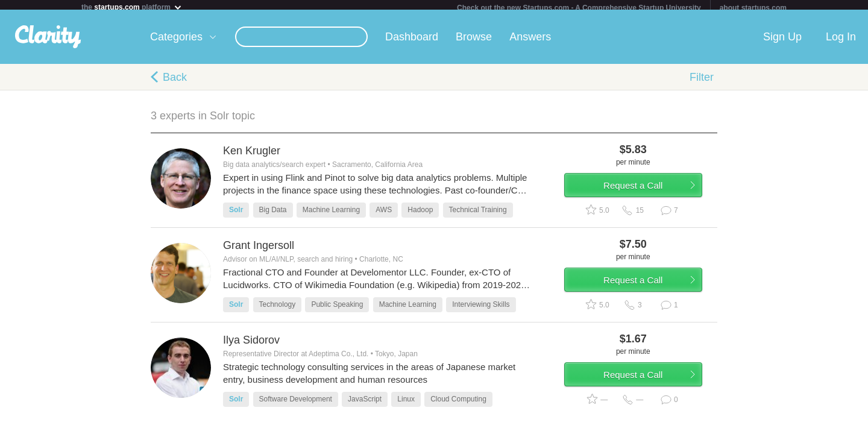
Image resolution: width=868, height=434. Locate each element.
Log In (841, 42)
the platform (132, 7)
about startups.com (753, 8)
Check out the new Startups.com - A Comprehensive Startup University (579, 8)
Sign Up (782, 42)
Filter (702, 82)
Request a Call (646, 195)
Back (175, 82)
